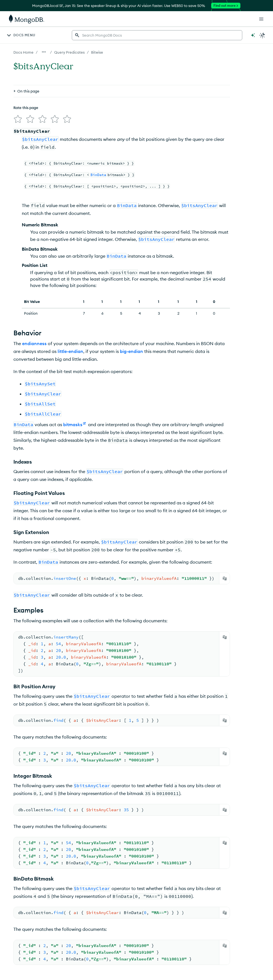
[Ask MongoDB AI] (253, 35)
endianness (34, 343)
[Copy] (225, 578)
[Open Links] (261, 19)
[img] (18, 119)
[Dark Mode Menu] (262, 35)
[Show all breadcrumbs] (44, 52)
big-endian (131, 351)
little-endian (70, 351)
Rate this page (26, 108)
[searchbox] (157, 35)
